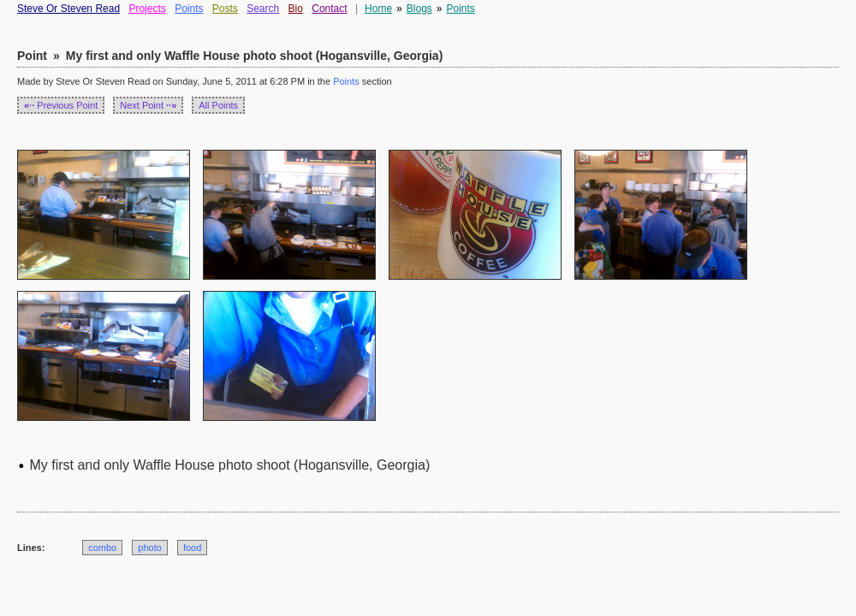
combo (102, 548)
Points (189, 9)
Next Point (148, 105)
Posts (225, 9)
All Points (218, 105)
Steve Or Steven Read (68, 9)
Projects (147, 9)
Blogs (419, 9)
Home (378, 9)
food (192, 548)
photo (150, 548)
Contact (329, 9)
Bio (296, 9)
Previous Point (61, 105)
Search (263, 9)
